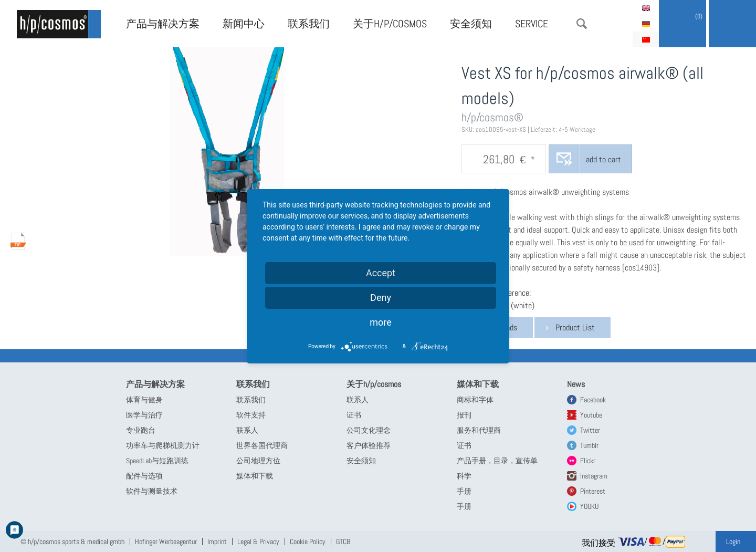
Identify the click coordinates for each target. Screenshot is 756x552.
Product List (575, 327)
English (646, 8)
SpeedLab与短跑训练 (157, 461)
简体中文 (646, 39)
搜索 (582, 24)
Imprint (217, 541)
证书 (354, 415)
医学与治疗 (144, 415)
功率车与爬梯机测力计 (163, 445)
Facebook (593, 400)
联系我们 (309, 24)
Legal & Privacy (258, 541)
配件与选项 (144, 476)
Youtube (591, 415)
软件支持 (251, 415)
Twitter (590, 430)
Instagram (594, 476)
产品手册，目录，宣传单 (497, 461)
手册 (464, 491)
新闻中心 (244, 24)
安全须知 (471, 24)
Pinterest (593, 491)
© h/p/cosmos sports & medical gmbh (72, 541)
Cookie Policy (308, 541)
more (381, 322)
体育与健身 (144, 400)
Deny (381, 298)
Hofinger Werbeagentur (166, 541)
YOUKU (589, 506)
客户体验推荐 (369, 445)
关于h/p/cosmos (390, 24)
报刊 (464, 415)
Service (532, 24)
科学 (464, 476)
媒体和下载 (255, 476)
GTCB (343, 541)
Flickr (588, 461)
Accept (381, 273)
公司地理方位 (258, 461)
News (576, 384)
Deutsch (646, 24)
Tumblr (589, 445)
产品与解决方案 (163, 24)
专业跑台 (141, 430)
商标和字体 (475, 400)
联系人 (247, 430)
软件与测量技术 (152, 491)
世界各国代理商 (262, 445)
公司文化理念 (369, 430)
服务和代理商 (479, 430)
